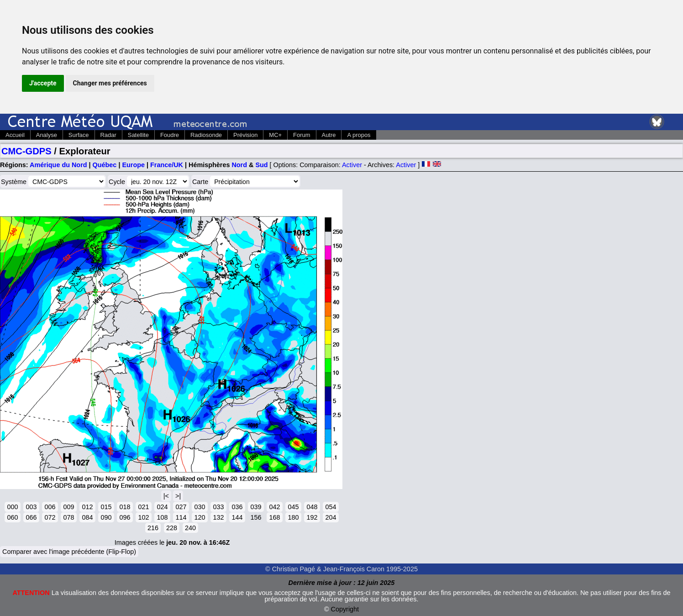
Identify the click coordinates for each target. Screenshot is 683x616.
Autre (329, 135)
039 (256, 507)
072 (50, 517)
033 (218, 507)
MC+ (275, 135)
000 (12, 507)
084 (87, 517)
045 (293, 507)
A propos (359, 135)
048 (312, 507)
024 (162, 507)
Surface (79, 135)
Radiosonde (206, 135)
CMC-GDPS (26, 151)
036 (237, 507)
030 (200, 507)
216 (153, 528)
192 (312, 517)
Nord (239, 165)
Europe (133, 165)
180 (293, 517)
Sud (261, 165)
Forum (302, 135)
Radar (108, 135)
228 (172, 528)
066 (31, 517)
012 (87, 507)
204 (331, 517)
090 (106, 517)
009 (68, 507)
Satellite (138, 135)
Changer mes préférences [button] (110, 83)
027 (181, 507)
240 (190, 528)
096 (125, 517)
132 (218, 517)
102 (143, 517)
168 (274, 517)
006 (50, 507)
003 (31, 507)
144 (237, 517)
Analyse (47, 135)
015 (106, 507)
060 (12, 517)
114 (181, 517)
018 (125, 507)
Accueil (15, 135)
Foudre (170, 135)
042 (274, 507)
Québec (105, 165)
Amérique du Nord (58, 165)
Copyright (345, 609)
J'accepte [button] (43, 83)
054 (331, 507)
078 (68, 517)
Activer (352, 165)
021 (143, 507)
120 (200, 517)
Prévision (245, 135)
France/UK (167, 165)
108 (162, 517)
